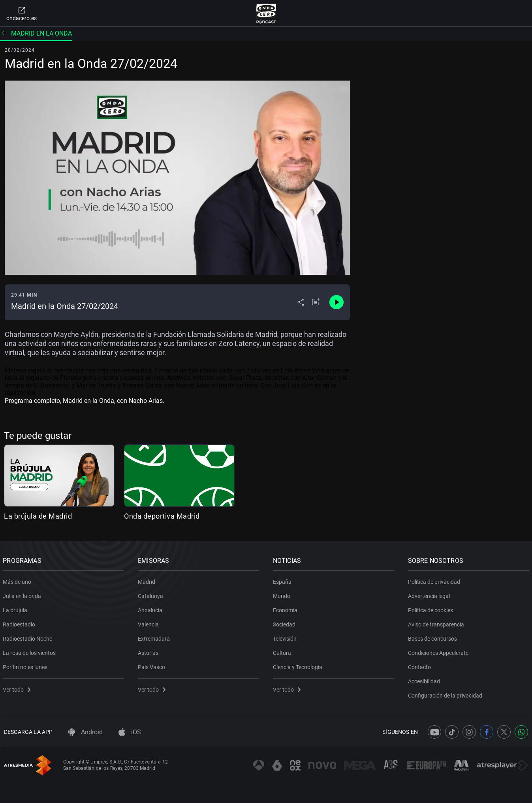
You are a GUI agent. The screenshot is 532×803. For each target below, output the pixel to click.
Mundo (283, 594)
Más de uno (18, 580)
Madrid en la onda (36, 33)
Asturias (149, 651)
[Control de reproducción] (336, 302)
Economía (286, 609)
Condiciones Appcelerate (439, 651)
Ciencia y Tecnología (299, 666)
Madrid (148, 580)
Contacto (420, 666)
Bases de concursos (433, 637)
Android (86, 732)
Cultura (283, 651)
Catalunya (152, 594)
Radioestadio (20, 623)
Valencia (149, 623)
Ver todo (18, 688)
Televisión (286, 637)
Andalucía (151, 609)
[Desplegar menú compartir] (301, 302)
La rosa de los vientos (30, 651)
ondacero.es (22, 13)
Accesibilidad (425, 680)
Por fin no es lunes (26, 666)
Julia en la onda (23, 594)
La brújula (16, 609)
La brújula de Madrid (38, 516)
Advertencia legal (430, 594)
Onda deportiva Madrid (162, 516)
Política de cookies (431, 609)
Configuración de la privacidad (446, 694)
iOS (130, 732)
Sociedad (285, 623)
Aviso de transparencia (437, 623)
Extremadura (155, 637)
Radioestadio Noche (29, 637)
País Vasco (153, 666)
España (283, 580)
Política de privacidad (435, 580)
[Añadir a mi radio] (316, 302)
